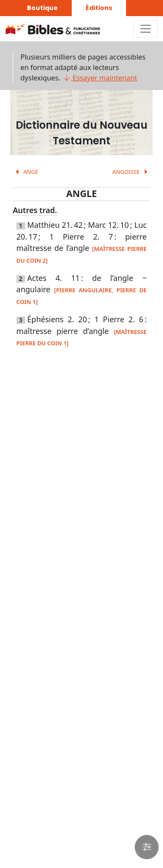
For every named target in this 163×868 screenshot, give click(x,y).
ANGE (26, 172)
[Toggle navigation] (146, 29)
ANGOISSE (131, 172)
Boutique (42, 8)
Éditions (99, 8)
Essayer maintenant (100, 78)
